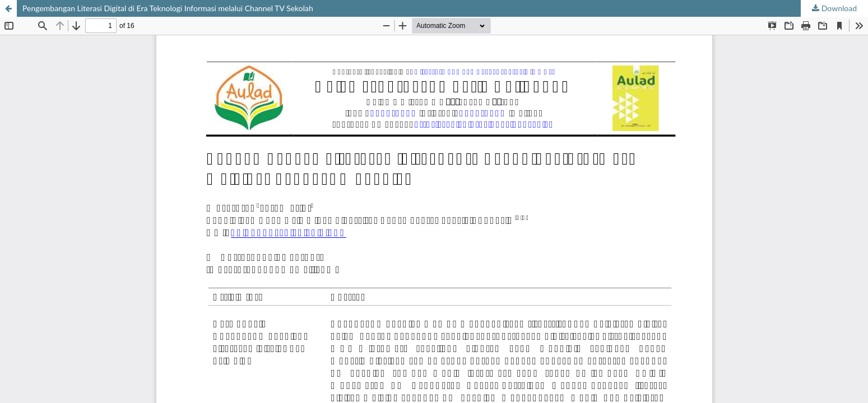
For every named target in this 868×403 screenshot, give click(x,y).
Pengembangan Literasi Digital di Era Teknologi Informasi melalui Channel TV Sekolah (168, 8)
